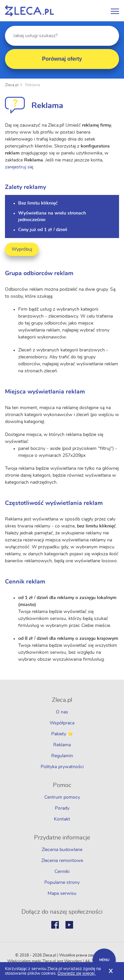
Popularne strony (62, 883)
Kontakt (62, 819)
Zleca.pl (12, 85)
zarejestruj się (19, 167)
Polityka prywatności (62, 767)
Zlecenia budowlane (62, 850)
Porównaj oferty (62, 59)
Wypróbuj (22, 249)
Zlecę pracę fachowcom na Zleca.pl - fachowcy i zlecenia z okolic (29, 11)
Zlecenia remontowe (62, 861)
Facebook (55, 925)
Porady (62, 808)
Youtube (69, 925)
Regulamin (62, 756)
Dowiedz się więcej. (77, 974)
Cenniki (62, 872)
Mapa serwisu (62, 893)
